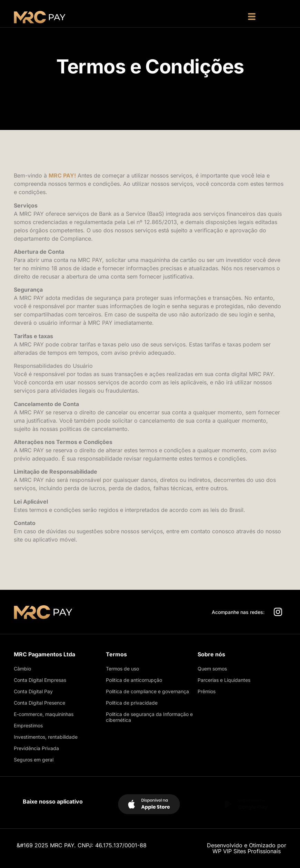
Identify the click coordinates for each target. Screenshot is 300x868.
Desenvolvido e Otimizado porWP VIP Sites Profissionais (247, 848)
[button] (252, 17)
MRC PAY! (62, 175)
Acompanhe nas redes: (238, 612)
